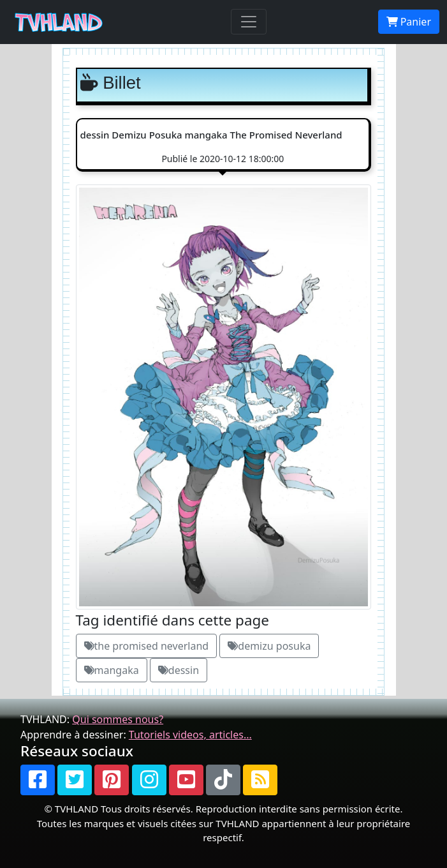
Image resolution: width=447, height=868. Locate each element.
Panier (409, 22)
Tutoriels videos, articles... (190, 735)
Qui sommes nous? (118, 719)
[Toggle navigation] (249, 22)
